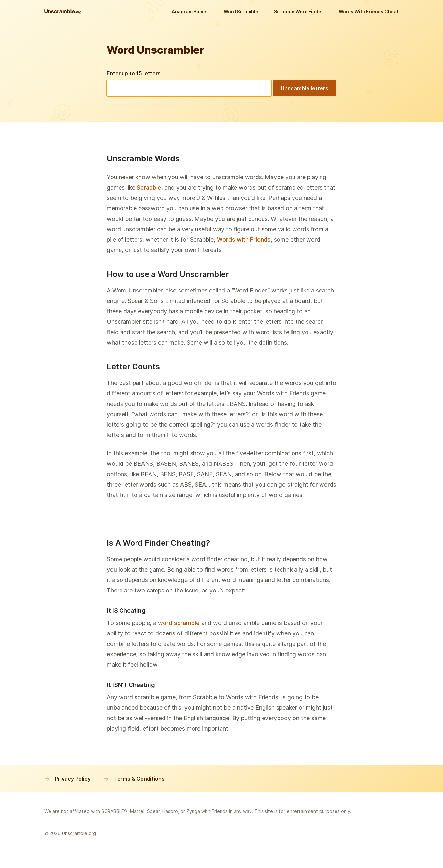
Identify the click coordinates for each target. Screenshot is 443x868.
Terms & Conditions (134, 779)
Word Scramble (241, 12)
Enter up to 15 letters (134, 73)
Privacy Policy (67, 779)
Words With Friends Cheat (369, 12)
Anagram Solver (190, 12)
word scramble (179, 623)
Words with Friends (244, 240)
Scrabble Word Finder (299, 12)
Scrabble (149, 187)
